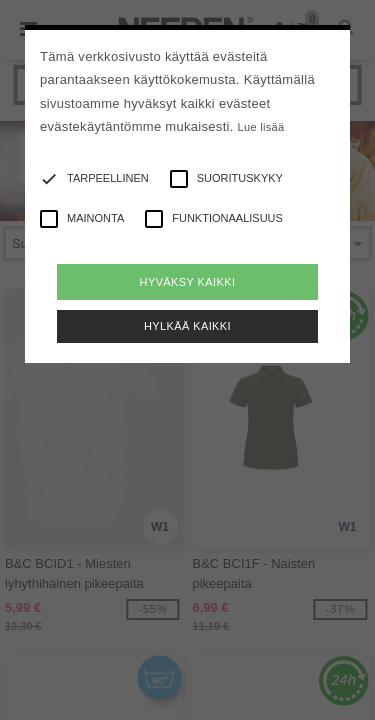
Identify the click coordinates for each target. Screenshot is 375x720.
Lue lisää (261, 127)
